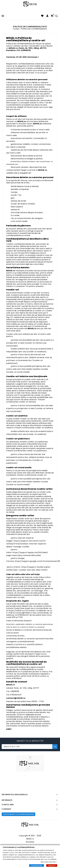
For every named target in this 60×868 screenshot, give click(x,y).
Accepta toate (37, 865)
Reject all (52, 865)
